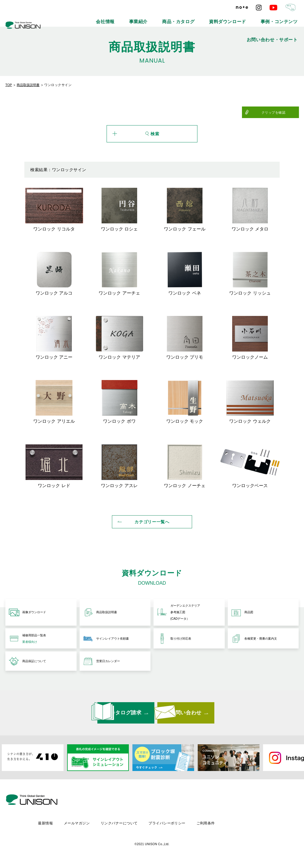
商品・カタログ (158, 18)
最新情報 (94, 826)
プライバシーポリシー (218, 826)
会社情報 (100, 18)
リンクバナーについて (169, 826)
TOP (9, 85)
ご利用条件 (258, 826)
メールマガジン (126, 826)
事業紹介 (126, 18)
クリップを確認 (284, 112)
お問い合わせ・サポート (280, 18)
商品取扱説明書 (28, 85)
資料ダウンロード (196, 18)
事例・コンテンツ (235, 18)
